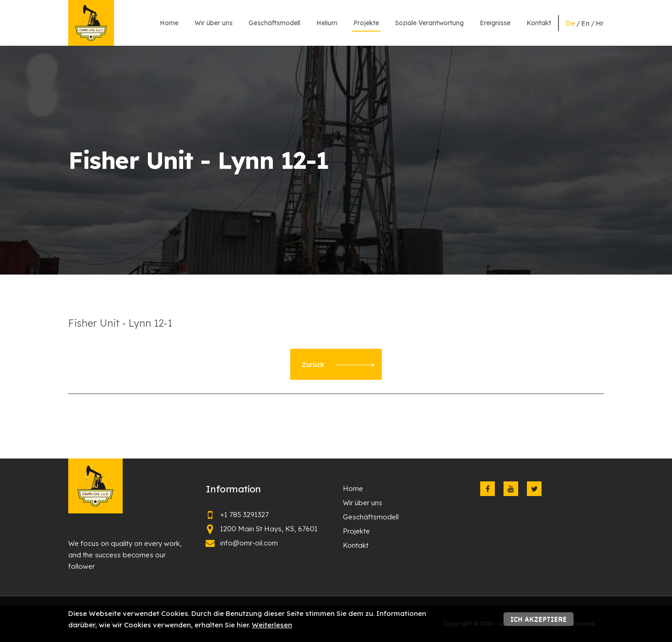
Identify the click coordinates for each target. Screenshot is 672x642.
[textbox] (336, 323)
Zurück (338, 364)
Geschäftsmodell (274, 23)
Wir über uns (214, 23)
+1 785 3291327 (244, 515)
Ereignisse (495, 23)
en (585, 23)
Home (169, 23)
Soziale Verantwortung (429, 23)
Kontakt (539, 23)
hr (600, 23)
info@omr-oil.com (249, 543)
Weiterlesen (272, 625)
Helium (327, 23)
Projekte (366, 23)
